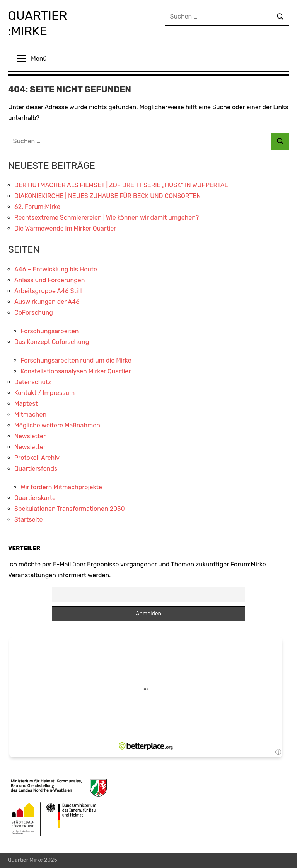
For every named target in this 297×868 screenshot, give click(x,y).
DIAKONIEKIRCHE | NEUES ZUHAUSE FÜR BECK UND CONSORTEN (108, 196)
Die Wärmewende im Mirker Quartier (65, 228)
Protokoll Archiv (37, 458)
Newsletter (30, 436)
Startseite (29, 520)
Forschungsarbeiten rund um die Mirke (76, 360)
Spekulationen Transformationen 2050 (70, 509)
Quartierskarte (35, 498)
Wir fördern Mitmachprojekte (61, 487)
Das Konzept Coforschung (52, 342)
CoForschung (34, 313)
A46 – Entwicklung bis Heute (56, 269)
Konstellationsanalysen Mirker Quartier (76, 371)
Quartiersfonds (36, 469)
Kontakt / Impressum (44, 393)
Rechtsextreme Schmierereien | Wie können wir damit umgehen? (107, 218)
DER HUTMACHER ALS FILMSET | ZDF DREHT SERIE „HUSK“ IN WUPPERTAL (121, 185)
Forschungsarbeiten (49, 331)
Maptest (26, 404)
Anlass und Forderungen (50, 280)
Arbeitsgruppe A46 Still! (48, 291)
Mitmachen (30, 415)
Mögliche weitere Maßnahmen (57, 425)
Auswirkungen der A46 (47, 302)
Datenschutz (33, 382)
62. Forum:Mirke (37, 207)
